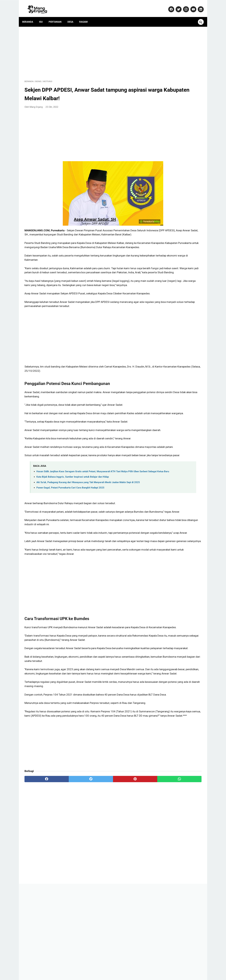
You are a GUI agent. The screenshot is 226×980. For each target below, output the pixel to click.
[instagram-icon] (183, 6)
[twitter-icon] (176, 6)
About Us (65, 968)
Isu (43, 17)
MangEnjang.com (118, 975)
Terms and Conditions (154, 968)
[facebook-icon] (169, 6)
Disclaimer (134, 968)
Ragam (86, 17)
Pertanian (57, 17)
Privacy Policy (118, 968)
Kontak (77, 968)
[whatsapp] (128, 863)
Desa (73, 17)
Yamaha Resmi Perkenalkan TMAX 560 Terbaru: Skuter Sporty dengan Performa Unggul (178, 315)
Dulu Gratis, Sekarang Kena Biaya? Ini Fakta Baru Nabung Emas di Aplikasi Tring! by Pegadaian (178, 246)
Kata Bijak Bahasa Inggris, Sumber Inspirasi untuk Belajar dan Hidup (73, 515)
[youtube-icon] (191, 6)
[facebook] (39, 863)
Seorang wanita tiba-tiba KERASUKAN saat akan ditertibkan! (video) (178, 262)
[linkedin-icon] (198, 6)
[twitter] (69, 863)
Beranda (30, 17)
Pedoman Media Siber (96, 968)
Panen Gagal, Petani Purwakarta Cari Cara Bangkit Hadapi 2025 (70, 530)
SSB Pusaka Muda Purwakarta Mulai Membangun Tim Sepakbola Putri (178, 278)
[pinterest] (99, 863)
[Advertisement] (84, 49)
